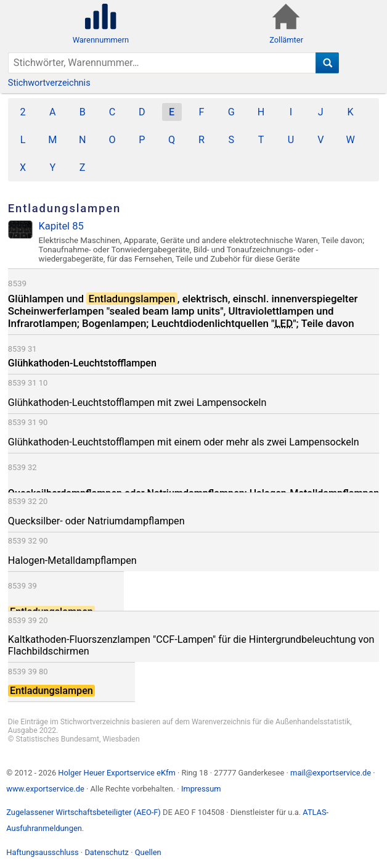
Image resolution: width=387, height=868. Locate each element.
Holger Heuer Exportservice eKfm (116, 773)
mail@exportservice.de (331, 773)
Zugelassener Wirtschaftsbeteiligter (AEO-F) (84, 812)
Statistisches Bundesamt (57, 739)
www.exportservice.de (45, 789)
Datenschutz (107, 852)
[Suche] (328, 63)
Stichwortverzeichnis (49, 83)
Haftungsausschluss (42, 852)
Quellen (148, 852)
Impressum (201, 789)
